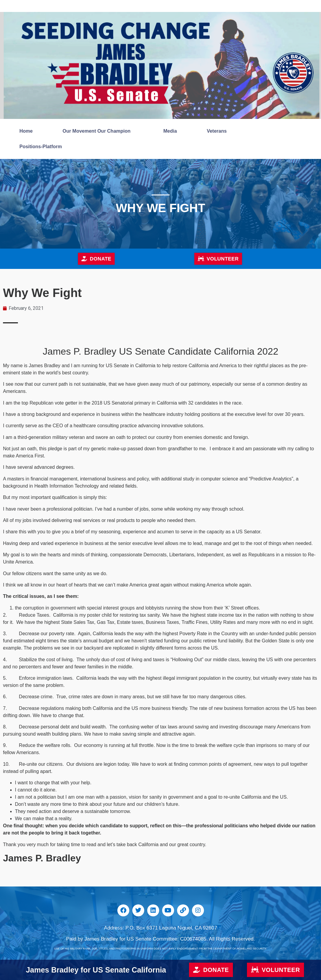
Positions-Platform (41, 147)
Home (26, 131)
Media (170, 131)
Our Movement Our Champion (98, 131)
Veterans (218, 131)
